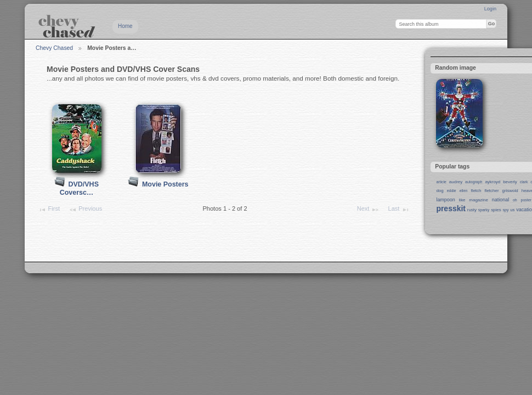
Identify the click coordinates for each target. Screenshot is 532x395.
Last (399, 210)
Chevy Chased (54, 48)
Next (368, 210)
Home (125, 26)
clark (524, 182)
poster (526, 200)
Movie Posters (165, 184)
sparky (484, 210)
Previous (85, 210)
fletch (476, 191)
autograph (474, 182)
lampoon (445, 200)
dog (440, 191)
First (49, 210)
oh (515, 200)
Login (490, 9)
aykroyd (493, 182)
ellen (464, 191)
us (512, 210)
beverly (510, 182)
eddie (452, 191)
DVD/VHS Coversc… (79, 188)
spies (496, 210)
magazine (479, 200)
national (500, 200)
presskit (451, 208)
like (462, 200)
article (441, 182)
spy (506, 210)
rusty (472, 210)
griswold (510, 191)
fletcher (491, 191)
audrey (456, 182)
